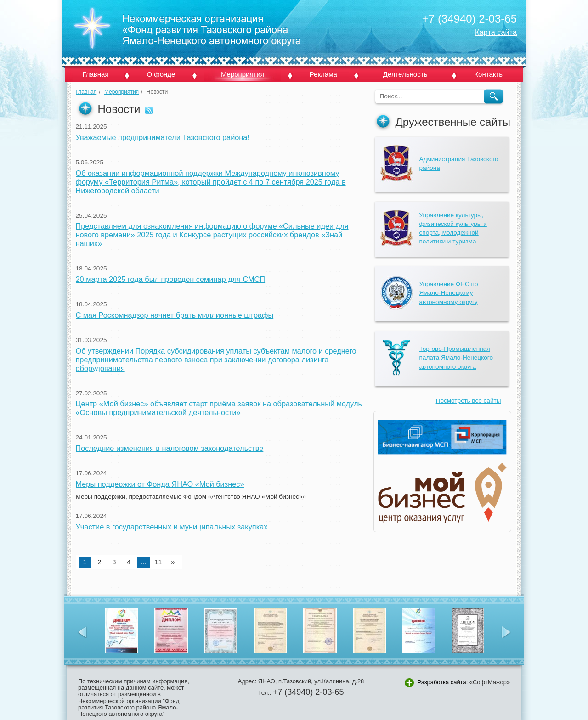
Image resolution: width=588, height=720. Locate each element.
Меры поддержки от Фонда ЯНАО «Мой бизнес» (160, 484)
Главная (95, 74)
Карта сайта (496, 32)
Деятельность (405, 74)
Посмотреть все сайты (469, 401)
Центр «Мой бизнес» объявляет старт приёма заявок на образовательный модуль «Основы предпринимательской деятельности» (219, 408)
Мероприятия (243, 74)
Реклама (323, 74)
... (144, 562)
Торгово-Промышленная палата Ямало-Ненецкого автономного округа (456, 357)
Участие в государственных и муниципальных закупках (172, 527)
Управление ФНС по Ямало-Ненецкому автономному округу (449, 293)
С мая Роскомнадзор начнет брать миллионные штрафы (175, 315)
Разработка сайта (441, 682)
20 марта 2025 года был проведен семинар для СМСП (171, 279)
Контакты (489, 74)
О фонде (161, 74)
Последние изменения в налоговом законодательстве (170, 448)
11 (158, 562)
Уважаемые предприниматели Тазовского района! (163, 137)
